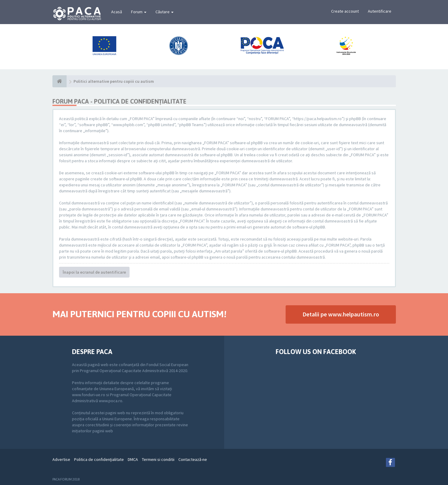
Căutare (164, 12)
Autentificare (380, 11)
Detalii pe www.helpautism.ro (341, 314)
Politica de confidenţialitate (99, 459)
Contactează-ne (193, 459)
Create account (345, 11)
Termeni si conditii (158, 459)
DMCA (133, 459)
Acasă (117, 12)
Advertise (61, 459)
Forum (139, 12)
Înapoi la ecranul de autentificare (94, 272)
